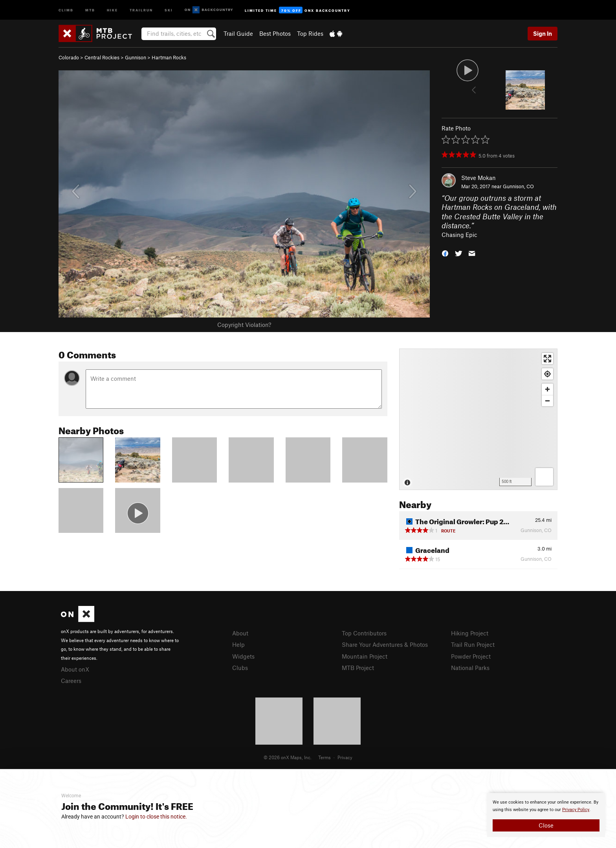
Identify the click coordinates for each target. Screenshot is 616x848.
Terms (324, 757)
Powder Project (471, 656)
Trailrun (141, 10)
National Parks (470, 668)
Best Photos (275, 33)
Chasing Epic (459, 235)
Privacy (345, 757)
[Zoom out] (547, 401)
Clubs (240, 668)
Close (546, 825)
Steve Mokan (478, 178)
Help (238, 644)
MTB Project (358, 668)
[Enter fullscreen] (547, 359)
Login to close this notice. (156, 817)
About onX (75, 669)
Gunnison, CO (518, 186)
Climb (66, 10)
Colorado (69, 57)
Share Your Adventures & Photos (385, 644)
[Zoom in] (547, 389)
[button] (445, 253)
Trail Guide (238, 33)
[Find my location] (547, 374)
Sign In (543, 33)
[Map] (478, 419)
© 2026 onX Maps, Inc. (288, 757)
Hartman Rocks (169, 57)
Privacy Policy (576, 810)
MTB (90, 10)
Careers (71, 681)
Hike (112, 10)
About (240, 633)
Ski (169, 10)
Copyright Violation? (244, 325)
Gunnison (136, 57)
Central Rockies (102, 57)
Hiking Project (470, 633)
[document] (546, 815)
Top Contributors (364, 633)
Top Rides (310, 33)
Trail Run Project (473, 644)
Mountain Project (365, 656)
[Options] (544, 477)
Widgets (243, 656)
